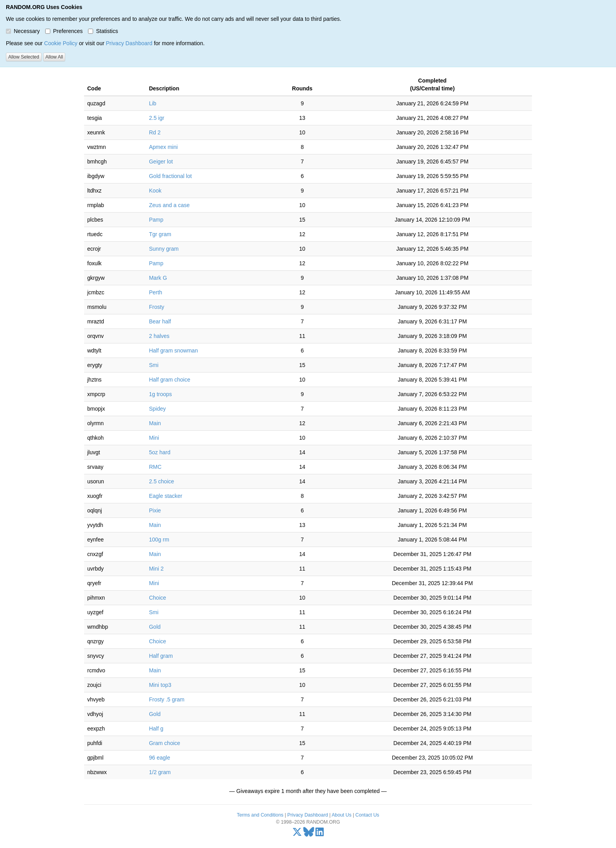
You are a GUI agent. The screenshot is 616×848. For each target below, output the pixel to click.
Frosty (157, 307)
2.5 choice (161, 481)
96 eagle (159, 758)
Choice (158, 598)
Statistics (103, 31)
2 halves (159, 336)
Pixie (155, 510)
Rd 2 (155, 132)
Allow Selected (24, 57)
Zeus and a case (169, 205)
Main (155, 423)
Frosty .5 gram (167, 699)
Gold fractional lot (170, 176)
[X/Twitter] (297, 834)
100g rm (159, 540)
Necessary (23, 31)
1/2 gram (160, 772)
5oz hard (159, 452)
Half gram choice (170, 380)
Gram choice (164, 743)
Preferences (64, 31)
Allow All (54, 57)
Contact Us (368, 815)
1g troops (160, 394)
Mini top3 (160, 685)
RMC (155, 467)
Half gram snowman (173, 351)
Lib (153, 103)
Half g (156, 729)
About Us (341, 815)
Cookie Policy (61, 43)
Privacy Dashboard (129, 43)
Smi (154, 365)
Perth (155, 292)
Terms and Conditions (260, 815)
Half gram (161, 656)
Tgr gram (160, 234)
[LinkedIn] (320, 834)
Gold (155, 627)
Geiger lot (161, 162)
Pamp (156, 220)
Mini (154, 438)
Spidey (157, 409)
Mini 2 (156, 569)
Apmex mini (163, 147)
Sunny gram (164, 249)
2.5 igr (157, 118)
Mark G (158, 278)
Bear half (160, 321)
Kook (155, 191)
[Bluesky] (309, 834)
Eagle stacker (166, 496)
